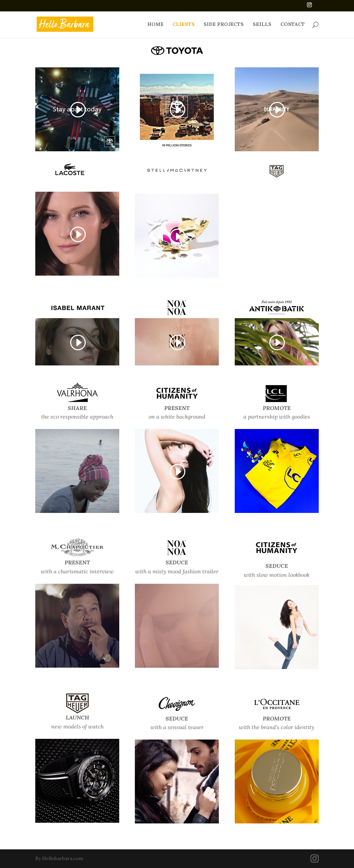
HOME (155, 25)
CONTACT (293, 25)
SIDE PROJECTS (224, 25)
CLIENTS (184, 25)
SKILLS (262, 25)
